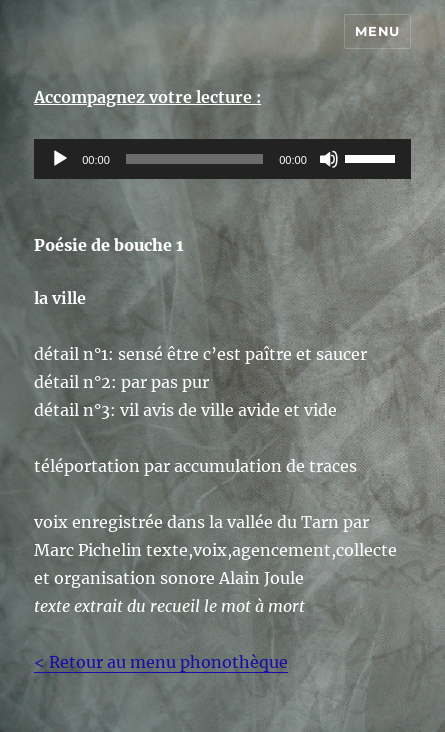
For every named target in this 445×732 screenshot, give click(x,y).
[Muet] (329, 159)
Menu (377, 31)
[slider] (194, 159)
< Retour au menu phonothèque (161, 662)
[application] (222, 159)
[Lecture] (60, 159)
